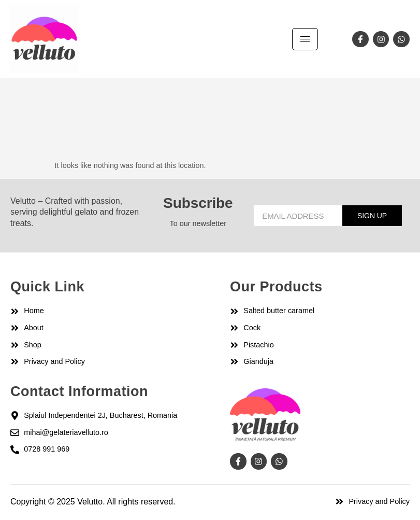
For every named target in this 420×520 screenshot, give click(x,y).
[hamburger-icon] (305, 39)
